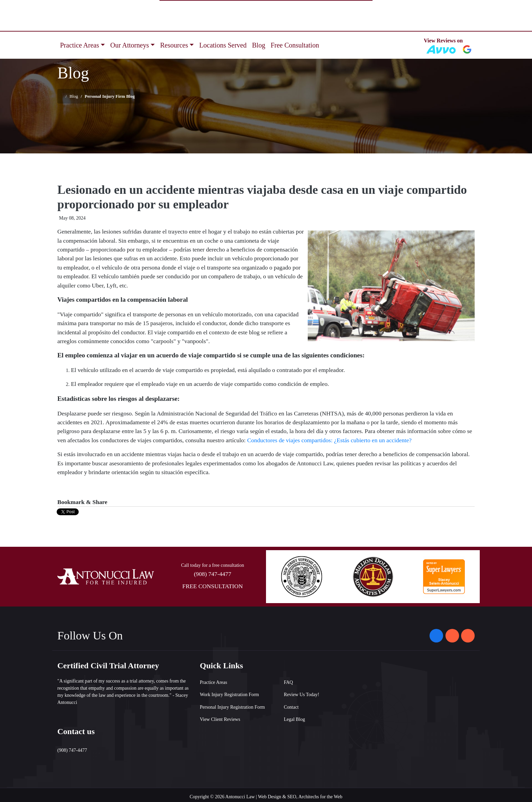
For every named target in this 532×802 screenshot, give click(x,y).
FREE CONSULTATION (212, 586)
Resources (174, 45)
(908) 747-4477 (213, 574)
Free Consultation (295, 45)
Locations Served (223, 45)
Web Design (269, 797)
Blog (259, 45)
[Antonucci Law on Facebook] (436, 636)
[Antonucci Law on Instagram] (452, 636)
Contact (291, 707)
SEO (292, 797)
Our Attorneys (130, 45)
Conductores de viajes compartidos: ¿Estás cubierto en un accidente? (329, 440)
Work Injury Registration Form (229, 695)
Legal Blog (295, 719)
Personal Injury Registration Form (232, 707)
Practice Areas (80, 45)
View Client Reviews (220, 719)
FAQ (289, 682)
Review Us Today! (302, 695)
